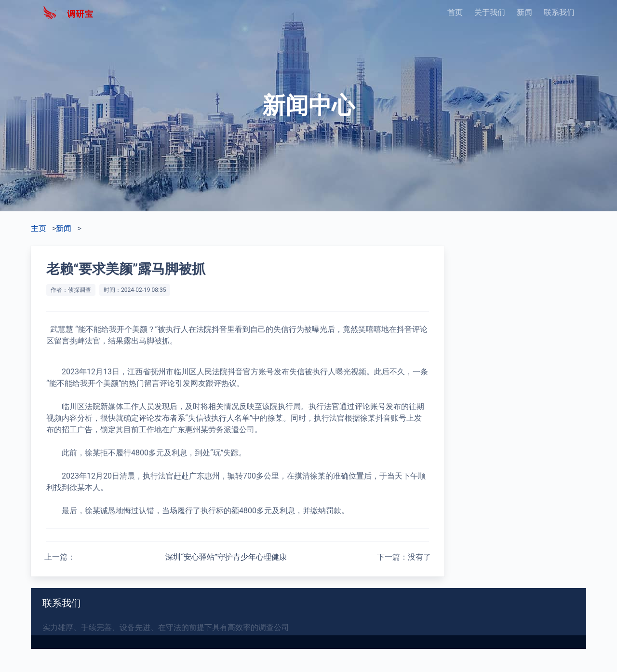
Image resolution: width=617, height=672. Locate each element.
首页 (455, 12)
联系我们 (559, 12)
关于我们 (490, 12)
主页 (39, 228)
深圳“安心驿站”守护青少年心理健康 (226, 557)
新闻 (524, 12)
